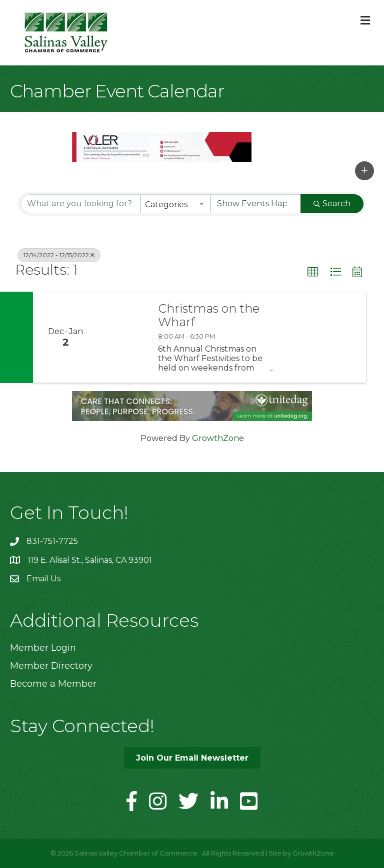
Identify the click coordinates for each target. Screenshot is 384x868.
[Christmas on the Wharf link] (123, 337)
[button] (364, 171)
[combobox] (175, 204)
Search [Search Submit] (332, 204)
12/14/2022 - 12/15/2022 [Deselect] (59, 255)
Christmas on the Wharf (209, 315)
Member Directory (51, 666)
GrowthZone (218, 438)
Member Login (43, 648)
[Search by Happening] (256, 204)
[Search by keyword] (80, 204)
